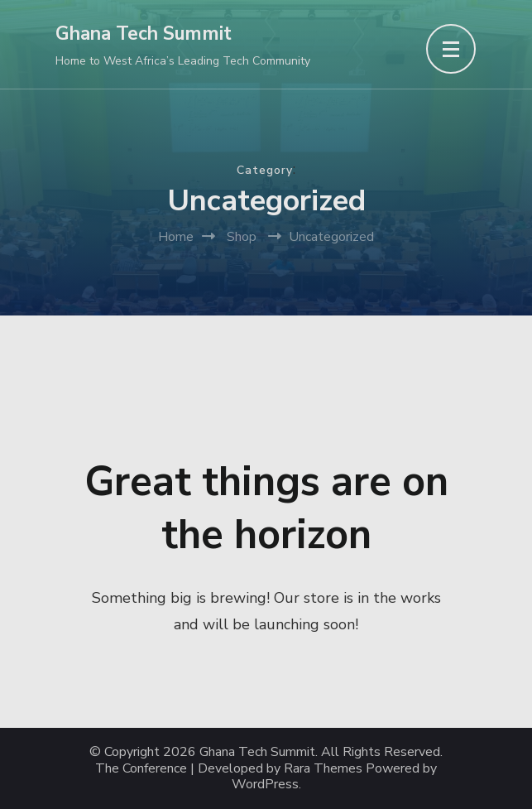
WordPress (265, 785)
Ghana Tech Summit (144, 34)
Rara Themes (323, 769)
